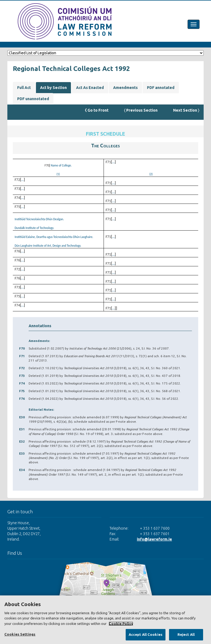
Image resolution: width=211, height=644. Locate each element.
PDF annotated (161, 88)
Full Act (24, 88)
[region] (106, 620)
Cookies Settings (20, 634)
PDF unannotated (33, 99)
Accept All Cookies (146, 634)
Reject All (186, 634)
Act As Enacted (90, 88)
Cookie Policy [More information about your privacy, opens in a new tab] (121, 624)
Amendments (125, 88)
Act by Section (53, 88)
